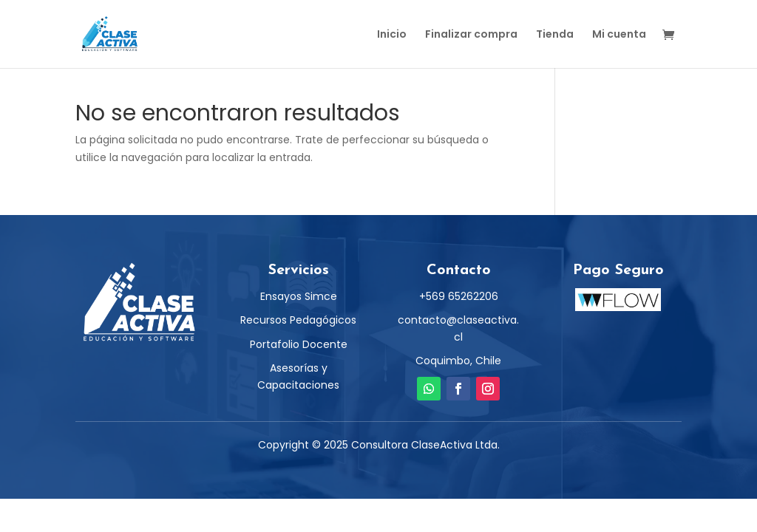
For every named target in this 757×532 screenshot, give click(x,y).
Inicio (392, 35)
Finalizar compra (471, 35)
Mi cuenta (619, 35)
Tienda (555, 35)
